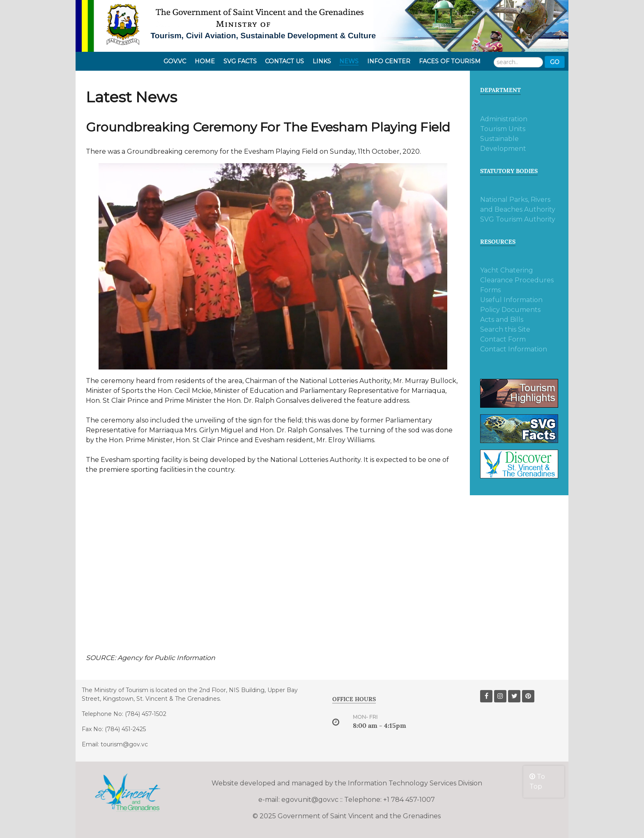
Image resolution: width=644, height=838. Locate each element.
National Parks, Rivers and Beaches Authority (518, 204)
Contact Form (503, 339)
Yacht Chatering (507, 270)
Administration (504, 119)
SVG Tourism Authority (518, 219)
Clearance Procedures (517, 280)
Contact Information (514, 349)
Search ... (494, 56)
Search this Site (505, 329)
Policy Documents (510, 310)
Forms (490, 290)
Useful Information (511, 300)
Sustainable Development (503, 144)
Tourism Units (503, 129)
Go (555, 62)
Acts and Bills (502, 320)
